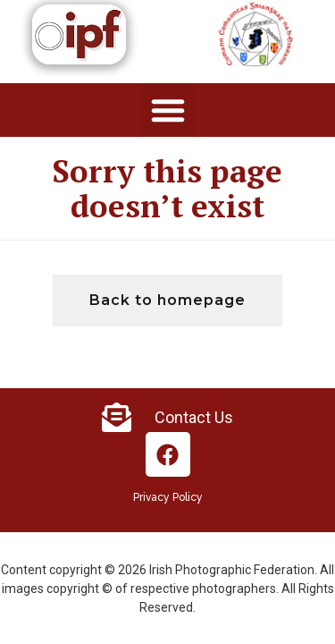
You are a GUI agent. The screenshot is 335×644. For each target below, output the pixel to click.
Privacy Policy (168, 497)
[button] (168, 110)
